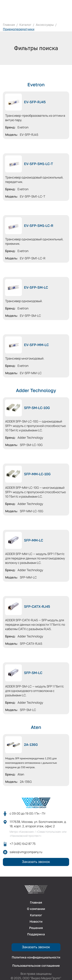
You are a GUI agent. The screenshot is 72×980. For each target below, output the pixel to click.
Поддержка (36, 934)
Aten (36, 727)
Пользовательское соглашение (36, 966)
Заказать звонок (36, 862)
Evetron (36, 85)
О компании (36, 909)
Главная (9, 25)
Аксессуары (45, 25)
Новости (36, 922)
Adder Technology (36, 391)
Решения (36, 928)
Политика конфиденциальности (36, 957)
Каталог (25, 25)
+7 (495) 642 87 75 (23, 844)
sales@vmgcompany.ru (26, 852)
